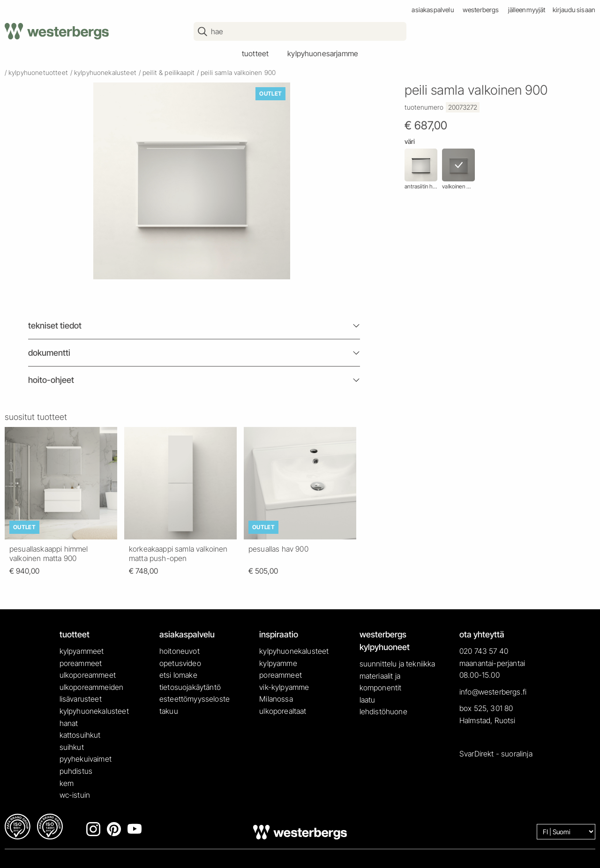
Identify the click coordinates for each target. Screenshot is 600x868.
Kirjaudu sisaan (574, 10)
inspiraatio (279, 634)
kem (67, 783)
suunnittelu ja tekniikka (397, 664)
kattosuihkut (80, 735)
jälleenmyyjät (527, 10)
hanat (69, 723)
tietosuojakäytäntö (190, 687)
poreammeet (81, 663)
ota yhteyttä (482, 634)
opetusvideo (180, 663)
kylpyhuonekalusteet (105, 72)
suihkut (72, 747)
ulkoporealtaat (283, 711)
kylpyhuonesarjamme (323, 53)
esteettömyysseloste (195, 699)
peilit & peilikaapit (169, 72)
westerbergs (481, 10)
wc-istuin (75, 795)
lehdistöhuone (383, 711)
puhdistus (76, 771)
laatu (367, 700)
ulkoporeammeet (88, 675)
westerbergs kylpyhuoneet (385, 641)
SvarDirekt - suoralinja (496, 754)
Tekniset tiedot (55, 325)
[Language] (566, 832)
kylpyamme (278, 663)
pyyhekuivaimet (86, 759)
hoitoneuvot (180, 651)
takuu (169, 711)
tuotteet (255, 53)
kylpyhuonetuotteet (38, 72)
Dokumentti (49, 353)
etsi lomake (178, 675)
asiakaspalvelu (432, 10)
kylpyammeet (82, 651)
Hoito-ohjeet (51, 380)
